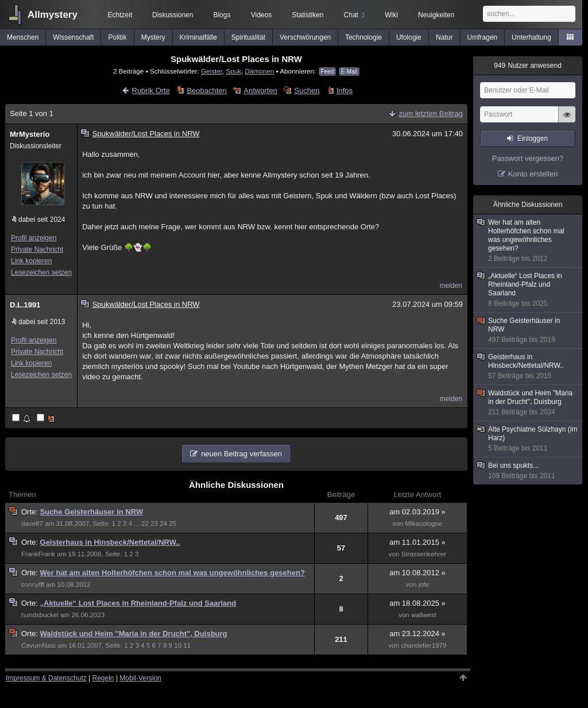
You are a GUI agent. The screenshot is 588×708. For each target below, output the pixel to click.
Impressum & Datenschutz (46, 678)
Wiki (391, 15)
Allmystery (53, 15)
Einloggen (533, 138)
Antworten (260, 91)
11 (187, 645)
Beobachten (206, 91)
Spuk (233, 71)
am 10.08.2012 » (417, 573)
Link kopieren (31, 261)
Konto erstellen (533, 174)
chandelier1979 (423, 645)
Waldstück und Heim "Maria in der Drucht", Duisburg (134, 634)
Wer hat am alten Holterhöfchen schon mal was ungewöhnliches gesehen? (173, 573)
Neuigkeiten (436, 15)
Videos (261, 15)
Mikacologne (423, 524)
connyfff (33, 584)
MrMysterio (30, 134)
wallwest (424, 615)
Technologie (363, 37)
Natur (444, 37)
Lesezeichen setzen (41, 272)
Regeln (103, 678)
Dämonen (260, 71)
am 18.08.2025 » (417, 603)
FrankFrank (38, 554)
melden (451, 286)
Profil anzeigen (34, 238)
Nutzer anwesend (528, 66)
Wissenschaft (73, 37)
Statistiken (307, 15)
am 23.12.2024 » (417, 634)
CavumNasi (38, 645)
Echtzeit (120, 15)
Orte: (31, 512)
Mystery (153, 37)
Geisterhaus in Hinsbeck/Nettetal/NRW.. (110, 542)
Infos (345, 91)
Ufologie (409, 37)
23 (154, 524)
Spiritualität (248, 37)
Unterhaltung (531, 37)
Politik (118, 37)
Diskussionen (173, 15)
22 (145, 524)
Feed (328, 72)
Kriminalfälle (198, 37)
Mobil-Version (140, 678)
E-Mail (349, 72)
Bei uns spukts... (528, 471)
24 (163, 524)
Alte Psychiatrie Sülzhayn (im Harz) (528, 439)
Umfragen (483, 37)
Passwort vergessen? (528, 158)
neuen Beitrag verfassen (241, 454)
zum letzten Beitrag (431, 113)
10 (178, 645)
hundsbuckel (40, 615)
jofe (424, 584)
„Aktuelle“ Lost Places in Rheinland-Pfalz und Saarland (138, 603)
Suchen (307, 91)
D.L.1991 (25, 305)
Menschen (23, 37)
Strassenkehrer (424, 554)
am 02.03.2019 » (417, 512)
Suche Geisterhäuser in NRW (92, 512)
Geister (212, 71)
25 (173, 524)
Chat (354, 15)
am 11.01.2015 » (417, 542)
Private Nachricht (37, 249)
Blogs (222, 15)
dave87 (32, 524)
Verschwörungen (305, 37)
